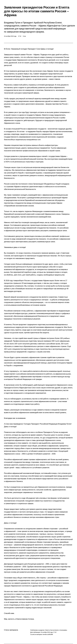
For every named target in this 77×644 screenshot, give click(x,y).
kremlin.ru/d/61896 (48, 634)
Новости (47, 630)
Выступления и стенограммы (59, 630)
